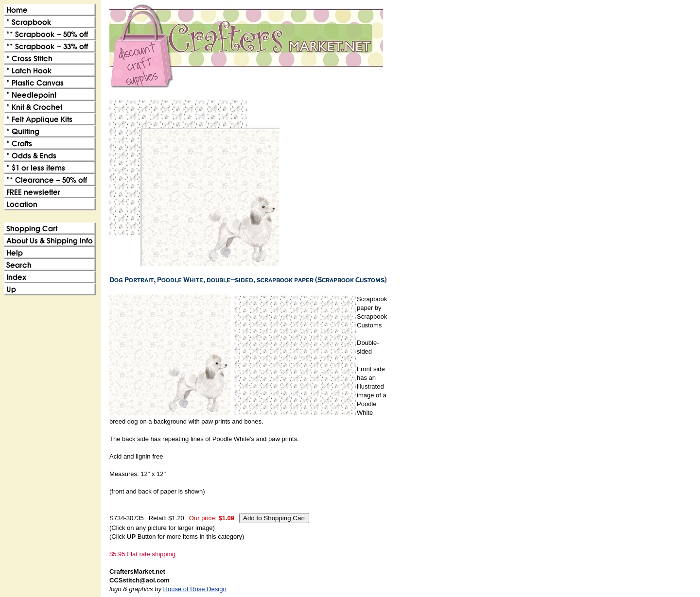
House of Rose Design (195, 589)
